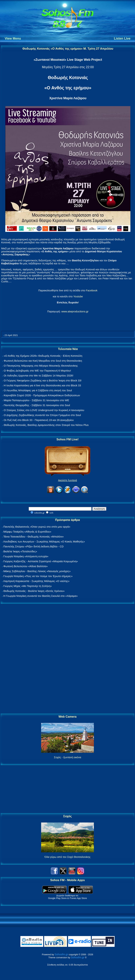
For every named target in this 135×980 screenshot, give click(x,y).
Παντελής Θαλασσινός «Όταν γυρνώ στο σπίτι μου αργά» (37, 527)
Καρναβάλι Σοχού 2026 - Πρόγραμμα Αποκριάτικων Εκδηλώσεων (42, 395)
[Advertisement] (67, 659)
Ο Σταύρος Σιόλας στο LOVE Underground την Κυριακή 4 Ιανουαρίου (44, 410)
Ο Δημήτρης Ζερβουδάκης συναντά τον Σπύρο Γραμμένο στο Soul (42, 415)
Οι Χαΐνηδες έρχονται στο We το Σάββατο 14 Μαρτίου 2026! (38, 375)
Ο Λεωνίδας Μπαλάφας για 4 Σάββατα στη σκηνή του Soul (38, 390)
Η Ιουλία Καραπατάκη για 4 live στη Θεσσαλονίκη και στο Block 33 (42, 385)
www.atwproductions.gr (75, 311)
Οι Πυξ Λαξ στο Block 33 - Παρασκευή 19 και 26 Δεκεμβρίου (39, 420)
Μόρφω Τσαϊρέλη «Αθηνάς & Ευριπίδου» (27, 532)
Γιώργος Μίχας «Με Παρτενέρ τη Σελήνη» (28, 586)
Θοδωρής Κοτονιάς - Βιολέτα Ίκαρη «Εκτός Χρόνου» (34, 591)
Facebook (92, 290)
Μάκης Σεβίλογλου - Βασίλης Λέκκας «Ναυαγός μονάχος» (37, 571)
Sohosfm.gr (61, 954)
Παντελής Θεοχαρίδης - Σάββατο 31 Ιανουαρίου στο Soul (37, 405)
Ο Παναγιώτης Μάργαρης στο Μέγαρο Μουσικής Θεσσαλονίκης (41, 366)
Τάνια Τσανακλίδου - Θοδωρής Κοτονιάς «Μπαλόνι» (33, 537)
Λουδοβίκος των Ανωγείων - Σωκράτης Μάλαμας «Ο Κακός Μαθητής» (44, 541)
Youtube (78, 296)
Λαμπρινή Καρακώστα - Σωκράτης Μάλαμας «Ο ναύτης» (36, 581)
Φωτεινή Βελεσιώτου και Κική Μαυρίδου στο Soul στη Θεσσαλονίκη (43, 361)
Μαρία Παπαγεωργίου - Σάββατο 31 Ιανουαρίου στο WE (36, 400)
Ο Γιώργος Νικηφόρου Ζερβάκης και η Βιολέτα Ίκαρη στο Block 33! (43, 380)
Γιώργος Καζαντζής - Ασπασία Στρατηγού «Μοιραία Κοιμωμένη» (41, 561)
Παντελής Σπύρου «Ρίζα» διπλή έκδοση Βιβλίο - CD (33, 546)
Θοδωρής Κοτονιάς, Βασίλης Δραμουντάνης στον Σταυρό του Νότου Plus (46, 425)
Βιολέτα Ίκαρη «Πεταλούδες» (20, 551)
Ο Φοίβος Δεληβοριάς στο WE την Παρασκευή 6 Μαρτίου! (37, 371)
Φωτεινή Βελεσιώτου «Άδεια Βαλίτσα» (25, 566)
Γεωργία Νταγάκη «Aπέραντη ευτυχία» (26, 556)
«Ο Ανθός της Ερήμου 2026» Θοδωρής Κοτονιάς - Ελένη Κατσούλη (43, 356)
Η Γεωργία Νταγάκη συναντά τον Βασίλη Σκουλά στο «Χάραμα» (41, 596)
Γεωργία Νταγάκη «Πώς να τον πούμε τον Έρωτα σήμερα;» (38, 576)
